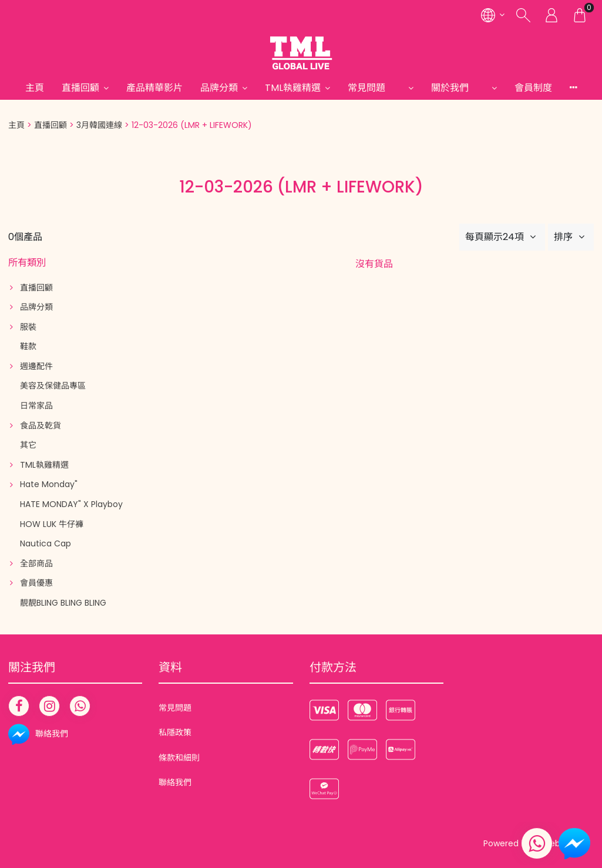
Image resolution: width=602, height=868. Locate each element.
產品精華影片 (154, 88)
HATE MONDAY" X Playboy (71, 504)
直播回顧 (80, 88)
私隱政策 (175, 732)
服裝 (28, 327)
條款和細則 (179, 758)
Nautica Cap (46, 543)
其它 (28, 445)
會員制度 (533, 88)
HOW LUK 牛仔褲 (52, 524)
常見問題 (376, 88)
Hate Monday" (49, 484)
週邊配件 (36, 366)
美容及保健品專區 (53, 386)
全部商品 (36, 563)
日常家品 (36, 406)
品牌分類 (219, 88)
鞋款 (28, 346)
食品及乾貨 (41, 425)
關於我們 (459, 88)
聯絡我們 (175, 782)
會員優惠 (36, 583)
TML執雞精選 (293, 88)
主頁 (35, 88)
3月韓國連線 (99, 125)
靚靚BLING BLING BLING (63, 603)
